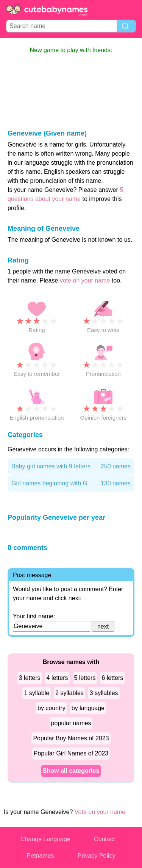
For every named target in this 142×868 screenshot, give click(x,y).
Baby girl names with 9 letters (71, 466)
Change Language (45, 839)
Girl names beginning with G (71, 483)
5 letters (85, 678)
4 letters (57, 678)
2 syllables (69, 693)
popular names (71, 723)
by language (88, 708)
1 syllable (37, 693)
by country (51, 708)
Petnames (41, 856)
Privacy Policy (97, 856)
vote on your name (85, 280)
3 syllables (104, 693)
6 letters (112, 678)
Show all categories (71, 771)
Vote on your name (100, 812)
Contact (104, 839)
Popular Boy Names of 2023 (71, 738)
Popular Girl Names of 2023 (71, 753)
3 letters (30, 678)
